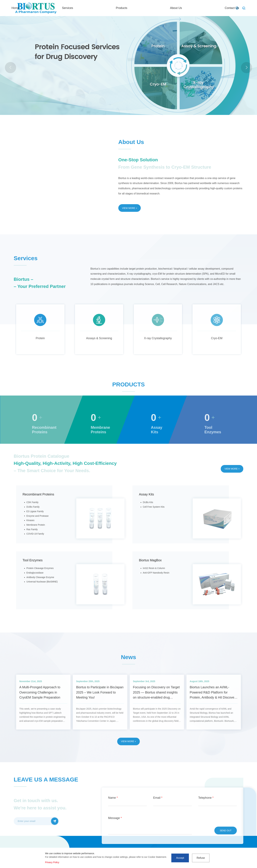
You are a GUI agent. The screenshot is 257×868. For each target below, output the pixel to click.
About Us (189, 8)
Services (131, 8)
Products (160, 8)
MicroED (78, 78)
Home (105, 8)
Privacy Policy (52, 862)
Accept (180, 858)
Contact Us (219, 8)
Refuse (201, 858)
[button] (247, 68)
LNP (88, 78)
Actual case (64, 78)
